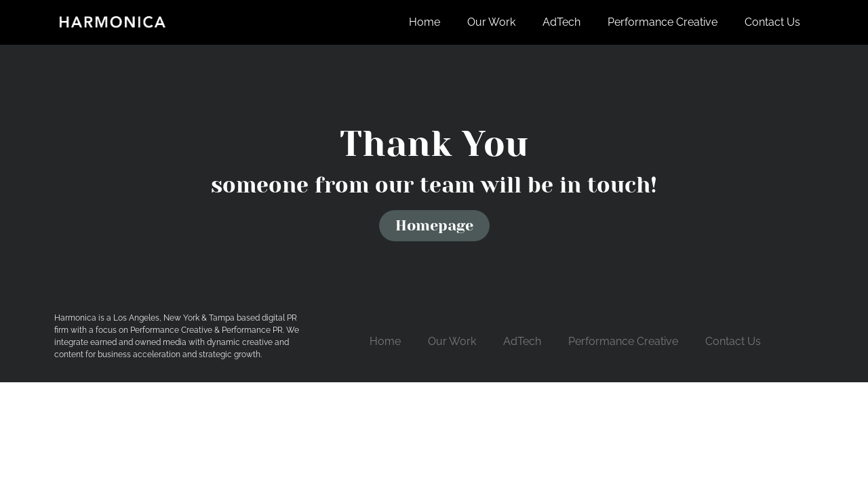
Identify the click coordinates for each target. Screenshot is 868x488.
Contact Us (772, 22)
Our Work (491, 22)
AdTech (561, 22)
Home (425, 22)
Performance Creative (663, 22)
